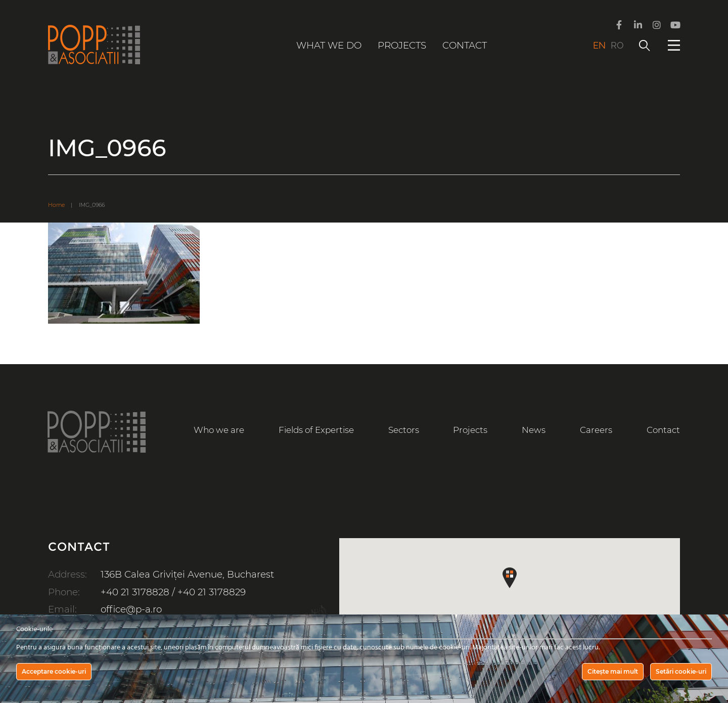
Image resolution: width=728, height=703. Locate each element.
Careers (596, 430)
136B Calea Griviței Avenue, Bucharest (187, 574)
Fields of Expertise (316, 430)
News (534, 430)
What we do (329, 45)
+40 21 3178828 (135, 592)
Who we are (219, 430)
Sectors (404, 430)
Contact (465, 45)
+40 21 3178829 (212, 592)
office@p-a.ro (131, 609)
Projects (402, 45)
